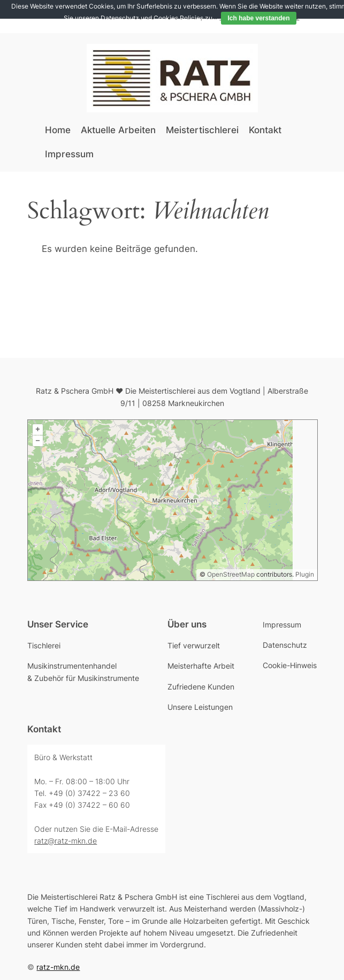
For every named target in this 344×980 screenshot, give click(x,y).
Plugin (304, 574)
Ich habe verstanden (258, 18)
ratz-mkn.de (58, 967)
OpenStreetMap (231, 574)
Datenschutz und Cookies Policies (152, 18)
